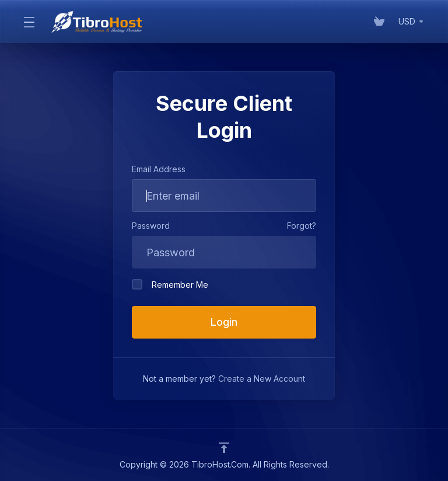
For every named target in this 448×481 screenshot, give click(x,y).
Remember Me (170, 284)
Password (151, 226)
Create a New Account (262, 379)
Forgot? (302, 226)
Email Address (159, 169)
